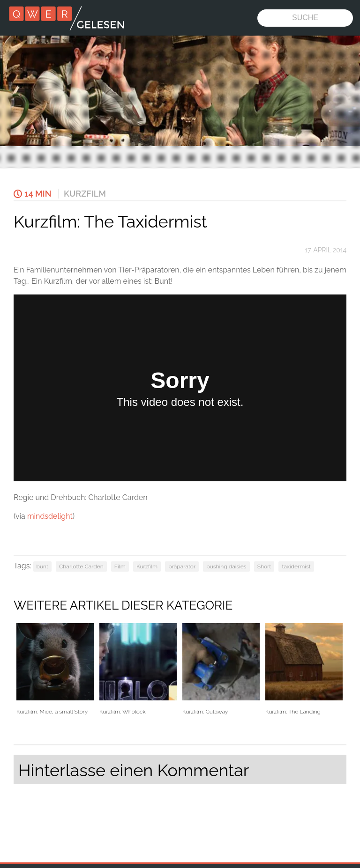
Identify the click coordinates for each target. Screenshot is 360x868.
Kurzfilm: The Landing (304, 669)
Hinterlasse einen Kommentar (134, 770)
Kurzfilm (85, 194)
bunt (43, 566)
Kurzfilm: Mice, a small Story (55, 669)
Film (120, 566)
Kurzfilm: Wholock (138, 669)
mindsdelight (50, 516)
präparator (182, 566)
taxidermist (296, 566)
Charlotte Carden (81, 566)
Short (264, 566)
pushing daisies (226, 566)
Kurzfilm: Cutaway (221, 669)
